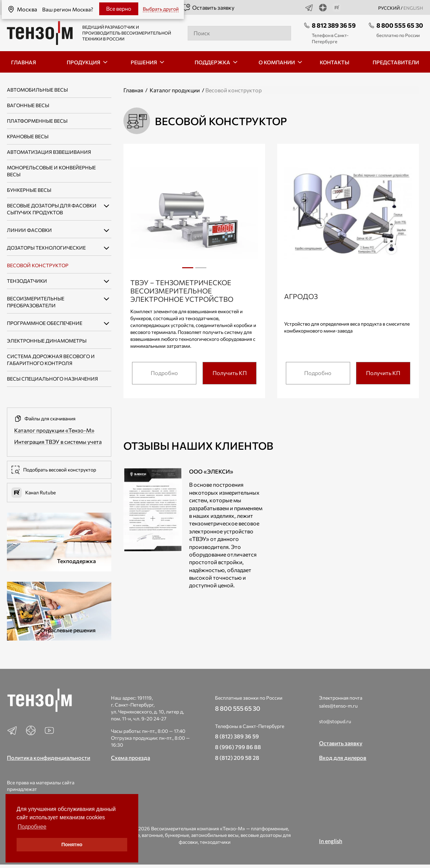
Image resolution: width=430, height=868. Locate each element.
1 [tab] (188, 268)
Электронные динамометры (47, 341)
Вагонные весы (28, 105)
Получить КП (230, 373)
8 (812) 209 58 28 (237, 758)
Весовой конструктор (38, 265)
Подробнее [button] (32, 827)
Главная (133, 90)
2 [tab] (201, 270)
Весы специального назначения (52, 379)
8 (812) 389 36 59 (237, 736)
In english (331, 841)
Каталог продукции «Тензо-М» (54, 430)
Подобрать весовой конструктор (54, 470)
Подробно (164, 373)
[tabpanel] (194, 214)
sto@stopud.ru (335, 721)
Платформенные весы (37, 121)
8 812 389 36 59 (334, 25)
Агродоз (301, 296)
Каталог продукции (175, 90)
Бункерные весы (29, 190)
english (413, 8)
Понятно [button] (72, 844)
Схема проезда (130, 758)
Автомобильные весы (37, 90)
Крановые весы (28, 136)
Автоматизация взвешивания (49, 152)
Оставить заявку (208, 8)
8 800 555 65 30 (400, 25)
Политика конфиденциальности (49, 758)
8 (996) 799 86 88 (238, 747)
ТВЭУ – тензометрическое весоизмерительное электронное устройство (182, 291)
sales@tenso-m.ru (338, 706)
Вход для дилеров (343, 758)
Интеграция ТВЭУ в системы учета (58, 442)
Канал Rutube (34, 493)
